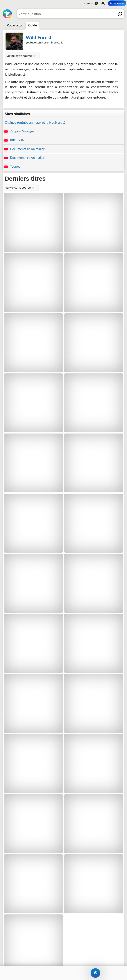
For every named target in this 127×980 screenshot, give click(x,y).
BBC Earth (14, 140)
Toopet (12, 167)
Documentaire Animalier (24, 149)
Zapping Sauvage (19, 131)
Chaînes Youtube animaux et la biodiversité (35, 122)
